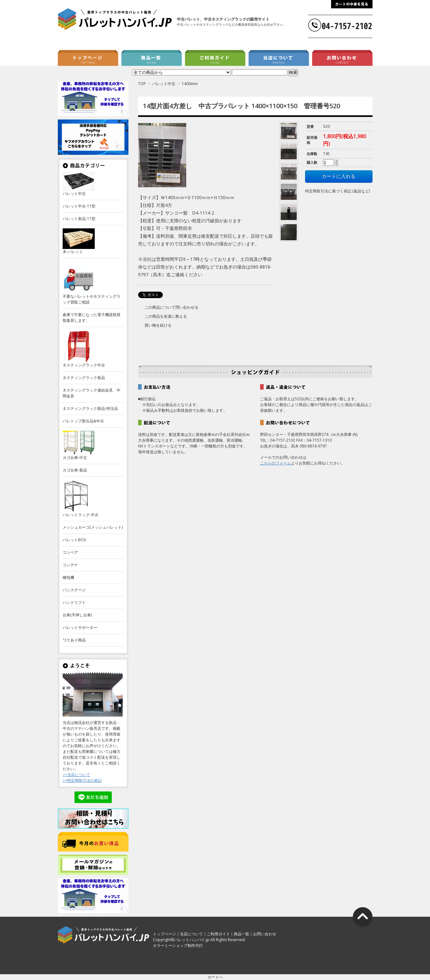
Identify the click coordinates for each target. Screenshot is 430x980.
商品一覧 (241, 934)
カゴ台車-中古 (75, 458)
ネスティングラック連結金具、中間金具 (92, 393)
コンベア (70, 552)
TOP (142, 84)
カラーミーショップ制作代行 (178, 945)
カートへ (215, 977)
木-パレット (73, 252)
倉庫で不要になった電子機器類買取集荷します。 (92, 318)
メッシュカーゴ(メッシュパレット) (93, 527)
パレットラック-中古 (81, 515)
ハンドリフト (74, 602)
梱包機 (68, 577)
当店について (191, 934)
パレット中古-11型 (79, 206)
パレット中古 (164, 84)
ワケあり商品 (74, 640)
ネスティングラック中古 (84, 365)
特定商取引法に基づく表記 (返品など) (338, 191)
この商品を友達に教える (166, 316)
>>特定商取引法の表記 (82, 780)
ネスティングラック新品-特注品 (90, 408)
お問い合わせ (265, 934)
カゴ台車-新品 (75, 470)
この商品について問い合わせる (171, 307)
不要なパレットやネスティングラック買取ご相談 (92, 299)
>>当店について (76, 775)
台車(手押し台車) (77, 615)
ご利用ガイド (218, 934)
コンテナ (70, 565)
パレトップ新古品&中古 (83, 421)
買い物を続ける (158, 325)
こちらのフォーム (276, 463)
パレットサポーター (80, 627)
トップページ (164, 934)
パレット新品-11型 (79, 219)
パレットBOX (74, 540)
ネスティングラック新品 (84, 378)
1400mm (190, 84)
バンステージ (74, 590)
